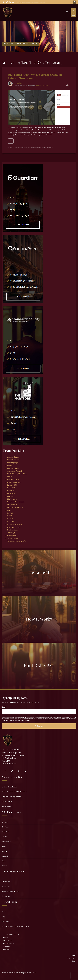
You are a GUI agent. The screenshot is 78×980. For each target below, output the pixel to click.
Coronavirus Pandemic (15, 471)
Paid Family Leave (14, 527)
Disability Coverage (14, 482)
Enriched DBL (12, 485)
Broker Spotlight (13, 463)
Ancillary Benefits (13, 457)
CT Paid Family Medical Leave (18, 474)
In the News (44, 86)
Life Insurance (12, 499)
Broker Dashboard (13, 460)
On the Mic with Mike (15, 524)
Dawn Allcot (18, 83)
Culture (10, 477)
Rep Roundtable (13, 530)
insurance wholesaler (35, 148)
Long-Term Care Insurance (16, 502)
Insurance (10, 496)
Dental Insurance (13, 479)
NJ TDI (10, 516)
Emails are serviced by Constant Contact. (20, 720)
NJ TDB (10, 513)
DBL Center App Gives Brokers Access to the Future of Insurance (35, 76)
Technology (11, 533)
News (9, 510)
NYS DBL (11, 522)
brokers (12, 148)
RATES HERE (74, 13)
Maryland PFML (13, 505)
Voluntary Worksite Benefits (17, 541)
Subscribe (39, 726)
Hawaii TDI (11, 488)
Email (4, 707)
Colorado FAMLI (13, 468)
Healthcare (11, 491)
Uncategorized (12, 535)
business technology (21, 148)
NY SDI (10, 519)
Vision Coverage (13, 538)
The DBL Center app (47, 148)
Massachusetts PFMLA (15, 508)
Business (38, 86)
